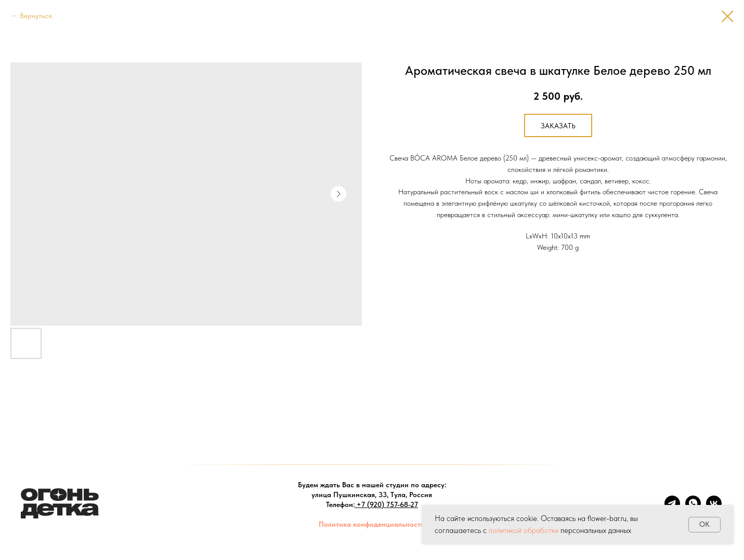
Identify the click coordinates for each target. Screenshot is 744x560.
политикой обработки (524, 530)
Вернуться (36, 16)
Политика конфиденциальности (372, 524)
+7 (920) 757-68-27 (387, 504)
